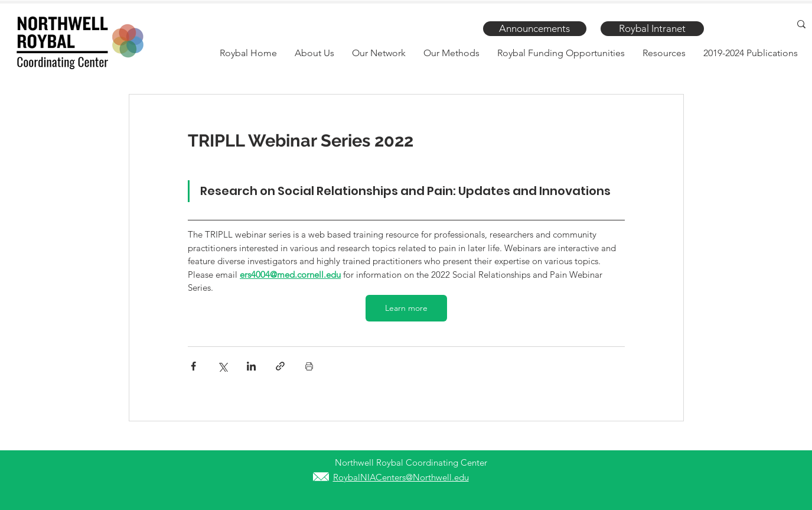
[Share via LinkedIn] (251, 366)
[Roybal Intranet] (652, 29)
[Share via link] (280, 366)
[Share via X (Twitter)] (222, 366)
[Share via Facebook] (193, 366)
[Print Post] (309, 366)
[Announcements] (535, 29)
